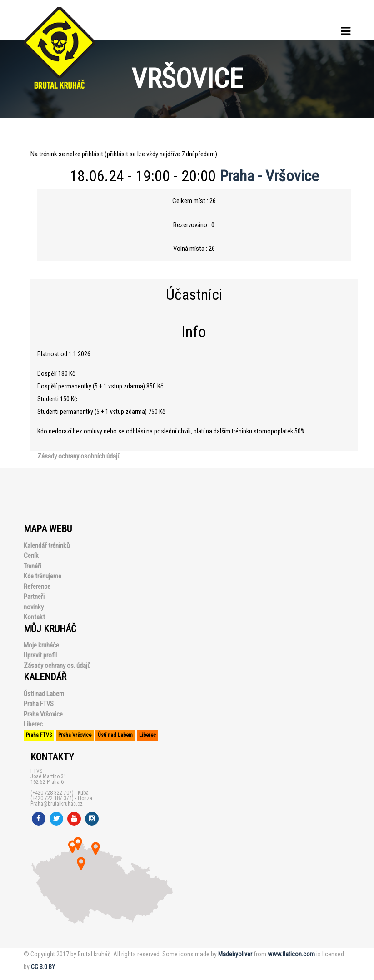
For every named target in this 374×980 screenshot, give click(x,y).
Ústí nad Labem (44, 694)
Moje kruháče (41, 645)
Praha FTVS (39, 704)
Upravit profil (40, 655)
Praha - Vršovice (269, 176)
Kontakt (34, 617)
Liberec (33, 724)
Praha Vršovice (43, 714)
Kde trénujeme (42, 576)
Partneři (34, 597)
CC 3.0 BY (43, 967)
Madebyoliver (235, 954)
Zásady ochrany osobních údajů (79, 456)
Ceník (31, 556)
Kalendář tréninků (47, 546)
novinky (34, 607)
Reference (37, 587)
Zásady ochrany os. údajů (57, 666)
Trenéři (32, 566)
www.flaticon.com (291, 954)
